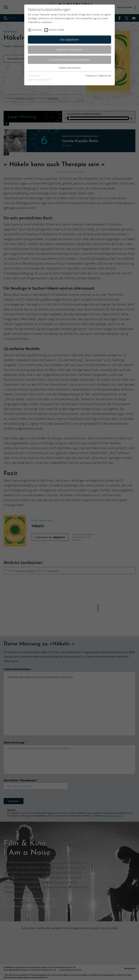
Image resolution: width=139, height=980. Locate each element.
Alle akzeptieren (69, 39)
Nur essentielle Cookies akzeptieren (70, 60)
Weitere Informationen (69, 68)
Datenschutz (105, 76)
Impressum (91, 76)
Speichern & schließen (69, 49)
